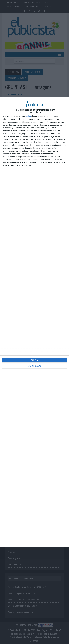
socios (28, 116)
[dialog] (34, 322)
